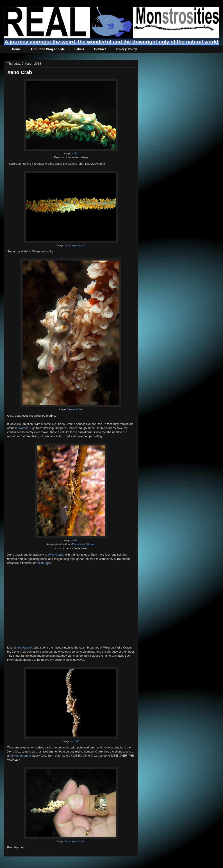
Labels (79, 49)
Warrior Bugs (27, 428)
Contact (100, 49)
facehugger (44, 563)
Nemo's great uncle (75, 245)
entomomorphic (21, 756)
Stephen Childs (75, 410)
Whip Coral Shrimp (83, 544)
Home (16, 49)
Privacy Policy (126, 49)
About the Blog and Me (48, 49)
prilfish (75, 154)
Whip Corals (56, 555)
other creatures (23, 648)
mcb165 (75, 741)
